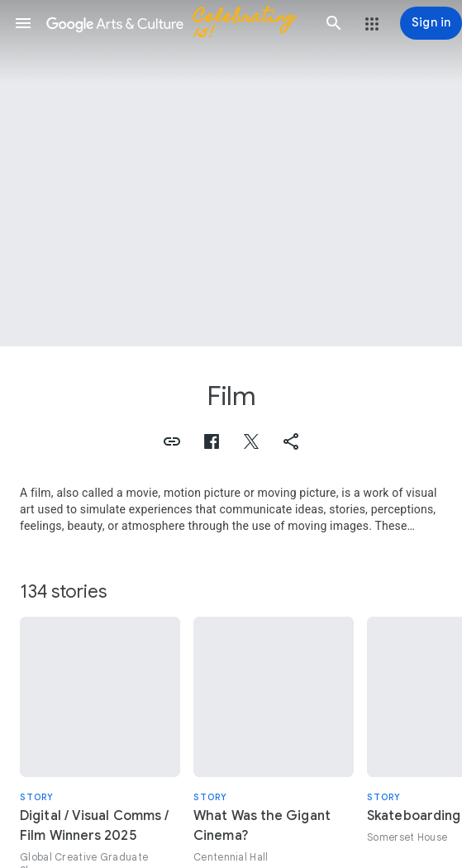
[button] (23, 23)
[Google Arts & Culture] (179, 23)
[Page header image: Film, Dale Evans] (231, 173)
